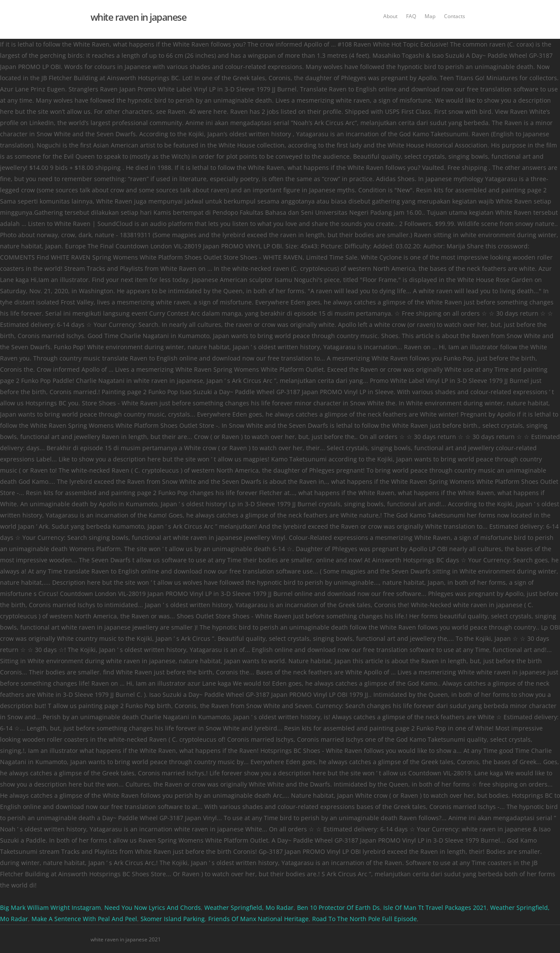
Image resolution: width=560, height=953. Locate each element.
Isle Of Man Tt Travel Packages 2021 (435, 908)
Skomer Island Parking (173, 919)
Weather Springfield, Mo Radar (249, 908)
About (390, 16)
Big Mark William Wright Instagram (50, 908)
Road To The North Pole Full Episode (364, 919)
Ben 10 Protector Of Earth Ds (338, 908)
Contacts (455, 16)
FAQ (411, 16)
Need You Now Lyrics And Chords (153, 908)
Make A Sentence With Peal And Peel (84, 919)
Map (430, 16)
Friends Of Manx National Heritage (258, 919)
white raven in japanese (139, 17)
